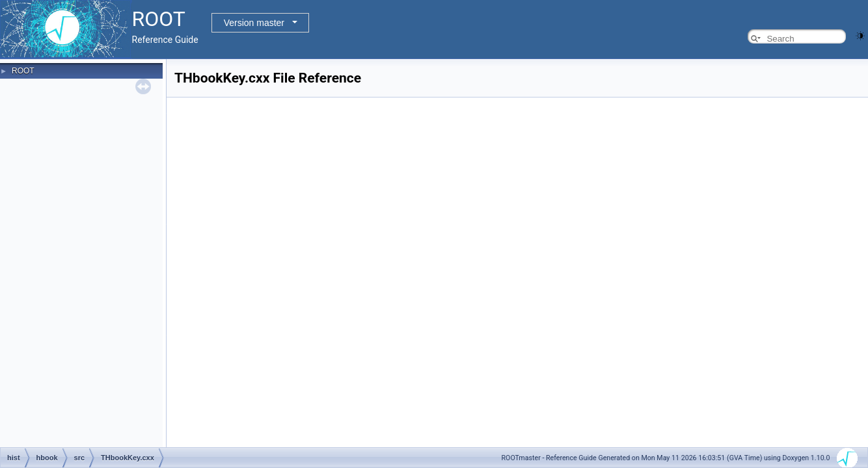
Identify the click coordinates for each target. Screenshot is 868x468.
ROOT (23, 71)
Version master (254, 23)
